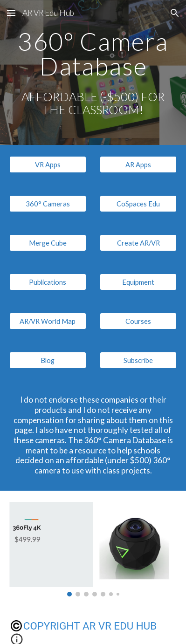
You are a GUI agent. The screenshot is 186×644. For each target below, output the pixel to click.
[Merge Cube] (48, 243)
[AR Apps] (138, 164)
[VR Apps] (48, 164)
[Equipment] (138, 282)
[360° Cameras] (48, 204)
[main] (93, 72)
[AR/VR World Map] (48, 321)
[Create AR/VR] (138, 243)
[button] (11, 13)
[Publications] (48, 282)
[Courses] (138, 321)
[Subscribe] (138, 360)
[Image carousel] (93, 549)
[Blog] (48, 360)
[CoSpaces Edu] (138, 204)
